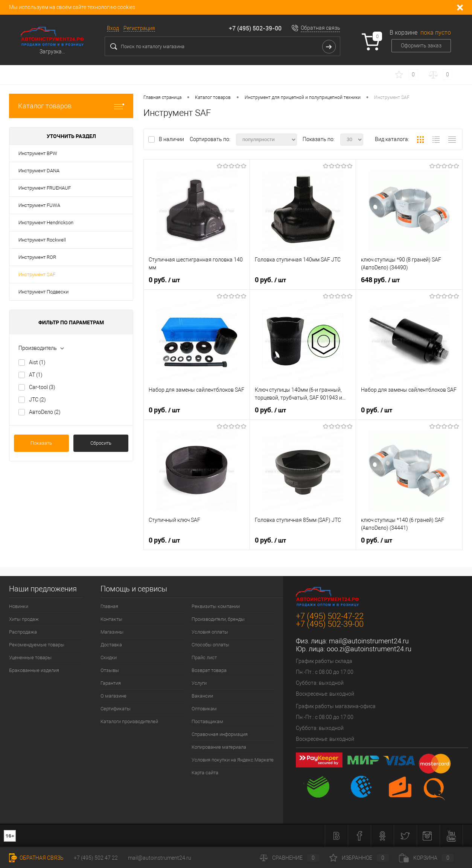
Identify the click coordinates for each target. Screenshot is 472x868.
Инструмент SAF (37, 274)
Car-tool (42, 387)
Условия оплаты (210, 632)
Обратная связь (321, 28)
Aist (37, 362)
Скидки (109, 657)
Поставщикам (207, 721)
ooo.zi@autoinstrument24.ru (369, 649)
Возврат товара (209, 670)
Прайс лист (204, 657)
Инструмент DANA (39, 171)
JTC (37, 400)
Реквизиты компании (216, 606)
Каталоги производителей (129, 721)
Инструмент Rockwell (42, 240)
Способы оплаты (210, 645)
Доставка (111, 645)
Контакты (111, 619)
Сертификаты (116, 709)
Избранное (359, 858)
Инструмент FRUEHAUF (45, 188)
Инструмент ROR (37, 257)
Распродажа (23, 632)
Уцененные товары (30, 657)
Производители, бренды (218, 619)
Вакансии (202, 696)
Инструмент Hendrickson (46, 223)
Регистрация (139, 28)
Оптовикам (204, 709)
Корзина (426, 858)
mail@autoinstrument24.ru (369, 641)
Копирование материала (219, 747)
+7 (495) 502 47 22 (96, 858)
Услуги (199, 683)
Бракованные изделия (34, 670)
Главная (109, 606)
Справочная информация (220, 734)
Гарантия (111, 683)
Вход (113, 28)
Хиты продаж (24, 619)
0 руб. (164, 280)
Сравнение (289, 858)
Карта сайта (205, 773)
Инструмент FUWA (39, 205)
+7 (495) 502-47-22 (330, 616)
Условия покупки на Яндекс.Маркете (233, 760)
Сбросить (101, 443)
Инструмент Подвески (43, 292)
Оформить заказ (421, 46)
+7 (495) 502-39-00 (255, 28)
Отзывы (110, 670)
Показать (41, 443)
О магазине (113, 696)
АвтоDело (45, 412)
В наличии (172, 139)
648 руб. (380, 280)
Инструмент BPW (38, 153)
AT (36, 375)
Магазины (112, 632)
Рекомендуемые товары (37, 645)
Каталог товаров (71, 106)
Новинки (19, 606)
